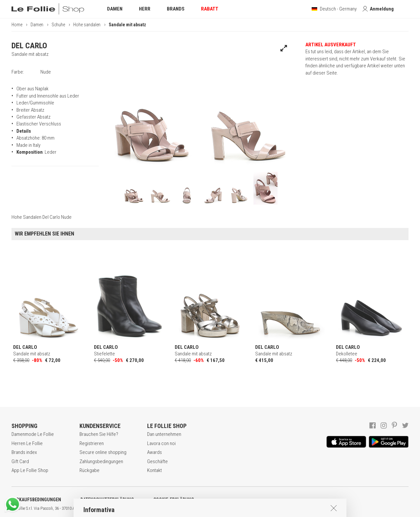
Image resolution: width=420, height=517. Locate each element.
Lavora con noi (161, 443)
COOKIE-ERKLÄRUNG (174, 500)
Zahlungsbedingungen (101, 461)
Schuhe (58, 25)
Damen (37, 25)
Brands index (24, 452)
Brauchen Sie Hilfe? (99, 434)
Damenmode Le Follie (33, 434)
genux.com (210, 508)
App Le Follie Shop (30, 470)
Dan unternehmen (164, 434)
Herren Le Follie (27, 443)
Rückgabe (89, 470)
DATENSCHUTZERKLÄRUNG (107, 500)
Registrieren (92, 443)
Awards (155, 452)
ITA (225, 508)
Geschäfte (157, 461)
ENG (233, 508)
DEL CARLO (29, 46)
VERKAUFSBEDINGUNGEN (36, 500)
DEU (241, 508)
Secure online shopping (103, 452)
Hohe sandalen (87, 25)
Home (17, 25)
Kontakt (155, 470)
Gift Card (20, 461)
